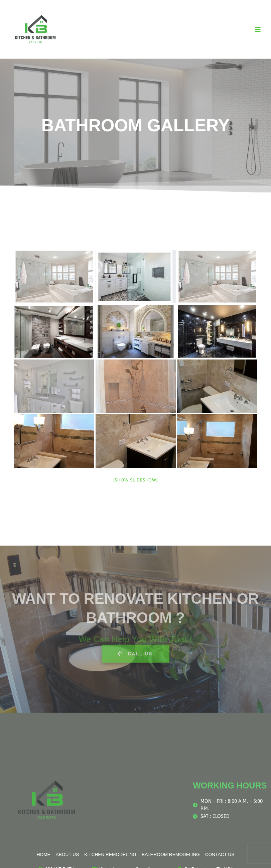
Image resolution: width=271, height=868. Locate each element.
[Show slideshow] (136, 480)
